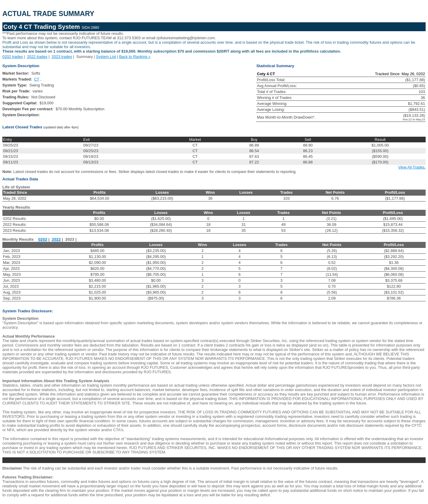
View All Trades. (412, 167)
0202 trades (13, 57)
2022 (56, 239)
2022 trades (37, 57)
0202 (43, 239)
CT (37, 79)
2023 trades (62, 57)
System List (106, 57)
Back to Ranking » (135, 57)
